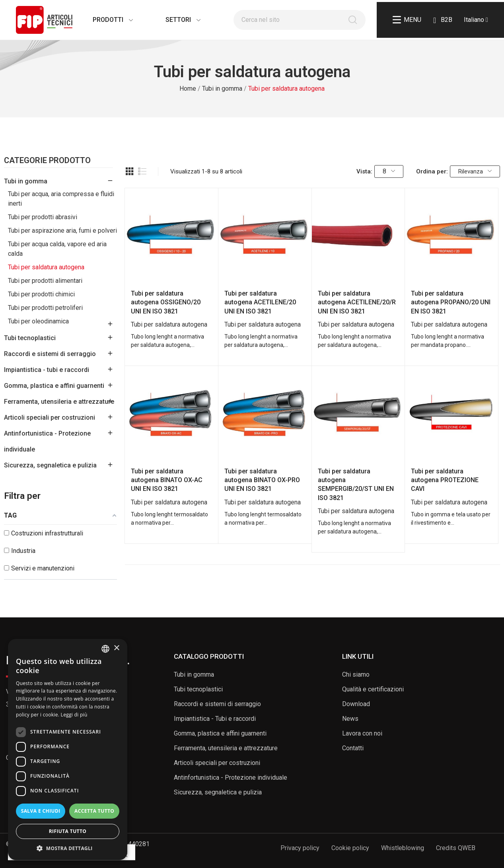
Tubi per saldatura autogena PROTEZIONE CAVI (445, 480)
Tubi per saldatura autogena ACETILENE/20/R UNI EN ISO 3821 (357, 302)
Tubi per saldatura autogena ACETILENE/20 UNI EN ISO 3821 (260, 302)
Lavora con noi (362, 733)
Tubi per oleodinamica (38, 321)
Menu (407, 20)
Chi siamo (356, 674)
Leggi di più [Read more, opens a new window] (74, 715)
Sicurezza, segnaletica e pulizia (50, 465)
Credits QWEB (456, 848)
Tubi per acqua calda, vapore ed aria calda (57, 249)
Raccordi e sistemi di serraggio (50, 354)
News (350, 719)
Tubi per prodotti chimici (41, 294)
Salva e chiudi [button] (41, 811)
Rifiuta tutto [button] (68, 831)
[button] (68, 848)
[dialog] (68, 749)
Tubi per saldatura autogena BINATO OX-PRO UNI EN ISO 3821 (262, 480)
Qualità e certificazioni (373, 689)
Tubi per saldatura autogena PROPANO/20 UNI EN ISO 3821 (451, 302)
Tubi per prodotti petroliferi (45, 308)
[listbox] (105, 649)
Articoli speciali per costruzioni (50, 417)
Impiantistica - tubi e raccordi (47, 370)
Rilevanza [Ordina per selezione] (475, 171)
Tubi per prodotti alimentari (45, 281)
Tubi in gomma (26, 181)
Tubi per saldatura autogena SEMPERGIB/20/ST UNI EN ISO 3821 (356, 485)
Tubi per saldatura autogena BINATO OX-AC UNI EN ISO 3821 (167, 480)
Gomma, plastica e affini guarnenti (54, 386)
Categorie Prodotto (47, 161)
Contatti (353, 748)
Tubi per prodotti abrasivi (43, 217)
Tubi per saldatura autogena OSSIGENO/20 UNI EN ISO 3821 (166, 302)
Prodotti (105, 20)
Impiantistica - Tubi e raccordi (215, 719)
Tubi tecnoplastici (30, 338)
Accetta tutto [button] (94, 811)
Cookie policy (350, 848)
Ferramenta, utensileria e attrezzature (59, 402)
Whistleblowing (403, 848)
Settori (175, 20)
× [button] (116, 648)
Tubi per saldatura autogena (46, 267)
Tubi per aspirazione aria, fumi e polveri (62, 231)
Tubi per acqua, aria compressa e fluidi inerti (61, 199)
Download (356, 704)
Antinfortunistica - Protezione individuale (47, 441)
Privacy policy (300, 848)
